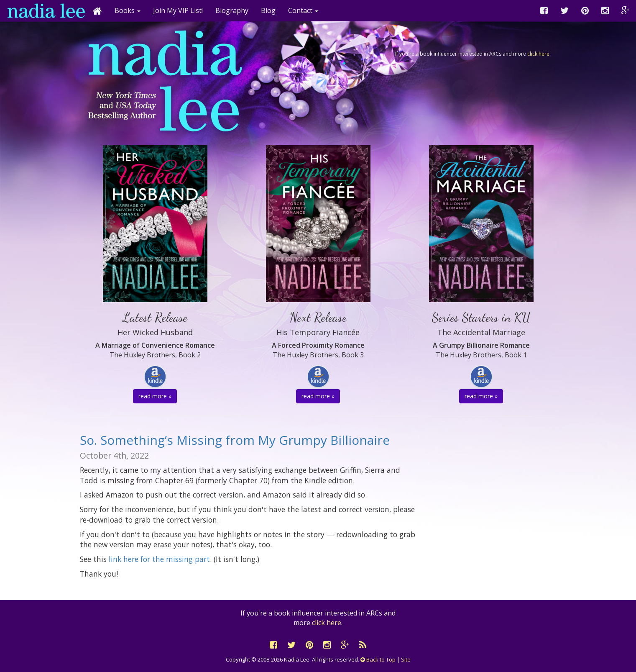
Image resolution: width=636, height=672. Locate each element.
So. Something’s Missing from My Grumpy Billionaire (235, 440)
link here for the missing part (159, 559)
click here (538, 54)
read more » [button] (155, 396)
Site (406, 659)
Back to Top (378, 659)
